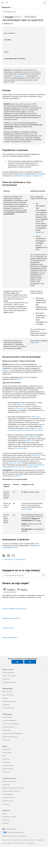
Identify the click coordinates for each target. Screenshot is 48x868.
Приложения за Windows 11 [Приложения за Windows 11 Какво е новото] (10, 682)
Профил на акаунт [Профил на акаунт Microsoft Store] (7, 692)
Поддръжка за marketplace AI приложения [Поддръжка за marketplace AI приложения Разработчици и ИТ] (13, 788)
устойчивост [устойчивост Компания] (6, 823)
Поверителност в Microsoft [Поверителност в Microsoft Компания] (9, 817)
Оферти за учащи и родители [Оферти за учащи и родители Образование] (10, 737)
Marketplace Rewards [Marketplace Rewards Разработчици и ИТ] (8, 801)
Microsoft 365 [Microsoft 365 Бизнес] (6, 762)
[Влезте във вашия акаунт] (45, 3)
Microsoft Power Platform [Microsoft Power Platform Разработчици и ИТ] (9, 798)
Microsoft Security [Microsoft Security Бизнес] (7, 752)
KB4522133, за (7, 370)
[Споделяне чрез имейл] (12, 555)
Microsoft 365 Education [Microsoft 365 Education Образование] (8, 727)
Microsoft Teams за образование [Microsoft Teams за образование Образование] (11, 724)
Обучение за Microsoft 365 (11, 618)
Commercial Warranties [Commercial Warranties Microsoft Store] (8, 708)
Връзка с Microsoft (7, 840)
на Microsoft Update (20, 408)
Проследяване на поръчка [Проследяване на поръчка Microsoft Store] (9, 701)
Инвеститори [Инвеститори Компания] (6, 820)
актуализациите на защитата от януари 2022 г (28, 176)
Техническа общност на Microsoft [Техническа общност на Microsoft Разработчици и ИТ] (11, 791)
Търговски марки (40, 840)
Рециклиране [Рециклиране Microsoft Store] (6, 705)
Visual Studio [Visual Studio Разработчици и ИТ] (6, 804)
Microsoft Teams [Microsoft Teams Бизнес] (7, 772)
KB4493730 (21, 404)
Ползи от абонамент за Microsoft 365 (15, 609)
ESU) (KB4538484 (32, 437)
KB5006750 (38, 455)
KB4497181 (40, 232)
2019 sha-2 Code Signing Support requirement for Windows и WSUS (26, 429)
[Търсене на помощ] (7, 3)
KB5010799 (35, 343)
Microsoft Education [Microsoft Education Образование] (7, 717)
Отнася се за (8, 24)
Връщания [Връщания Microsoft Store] (5, 698)
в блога (41, 272)
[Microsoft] (24, 2)
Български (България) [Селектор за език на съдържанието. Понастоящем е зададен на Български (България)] (11, 829)
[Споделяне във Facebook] (4, 555)
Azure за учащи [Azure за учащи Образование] (6, 740)
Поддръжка (6, 7)
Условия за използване (28, 840)
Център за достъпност (10, 637)
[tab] (10, 590)
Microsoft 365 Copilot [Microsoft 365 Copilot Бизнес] (8, 769)
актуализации (41, 174)
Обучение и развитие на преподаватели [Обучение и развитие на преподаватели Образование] (13, 733)
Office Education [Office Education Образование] (6, 730)
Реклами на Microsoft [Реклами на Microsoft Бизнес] (8, 765)
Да (17, 662)
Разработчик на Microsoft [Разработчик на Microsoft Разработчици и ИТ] (9, 781)
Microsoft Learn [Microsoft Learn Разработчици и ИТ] (6, 785)
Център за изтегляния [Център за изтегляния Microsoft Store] (8, 695)
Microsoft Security (8, 628)
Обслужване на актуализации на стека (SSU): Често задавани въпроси (23, 466)
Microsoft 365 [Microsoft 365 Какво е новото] (6, 679)
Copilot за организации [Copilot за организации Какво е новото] (8, 672)
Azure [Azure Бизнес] (4, 756)
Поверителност (17, 840)
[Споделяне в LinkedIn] (8, 555)
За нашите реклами (7, 843)
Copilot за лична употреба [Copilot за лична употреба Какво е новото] (9, 676)
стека (31, 465)
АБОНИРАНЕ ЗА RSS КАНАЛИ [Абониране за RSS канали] (15, 559)
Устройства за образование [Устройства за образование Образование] (9, 720)
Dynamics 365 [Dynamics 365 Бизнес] (6, 759)
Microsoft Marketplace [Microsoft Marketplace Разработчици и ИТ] (8, 794)
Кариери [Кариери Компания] (5, 813)
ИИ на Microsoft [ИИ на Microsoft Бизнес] (7, 749)
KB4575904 (31, 441)
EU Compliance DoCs (19, 843)
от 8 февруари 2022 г (19, 76)
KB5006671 (17, 476)
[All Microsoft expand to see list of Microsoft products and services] (3, 3)
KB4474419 (36, 417)
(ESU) (22, 366)
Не (30, 662)
